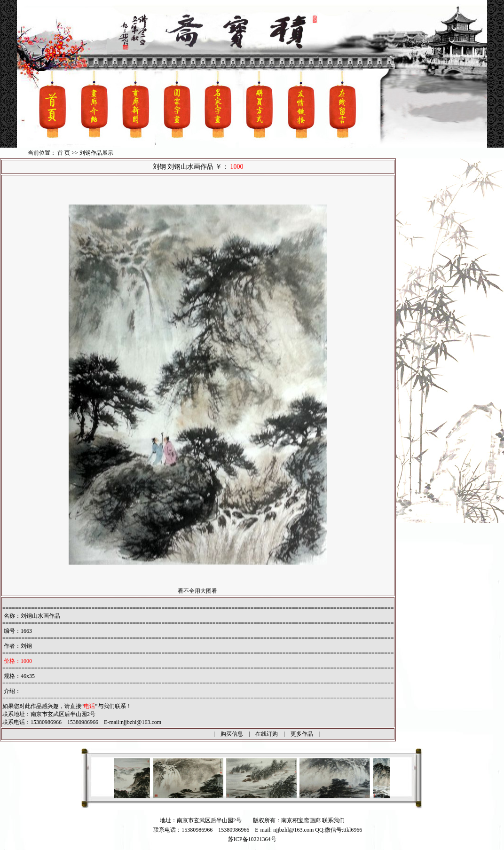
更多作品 (302, 734)
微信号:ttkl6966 (343, 830)
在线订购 (267, 734)
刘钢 (26, 646)
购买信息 (232, 734)
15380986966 (234, 830)
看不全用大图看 (197, 591)
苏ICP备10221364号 (252, 839)
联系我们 (333, 820)
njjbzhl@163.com (141, 722)
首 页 (64, 153)
